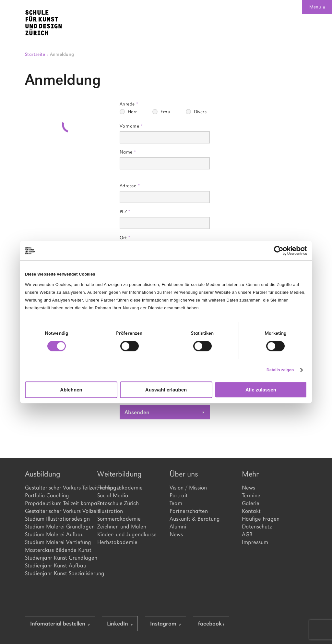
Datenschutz (257, 526)
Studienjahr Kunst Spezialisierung (58, 573)
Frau (165, 112)
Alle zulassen (261, 390)
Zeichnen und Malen (122, 526)
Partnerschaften (189, 511)
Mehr (250, 474)
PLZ (125, 211)
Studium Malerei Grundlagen (58, 526)
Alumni (178, 526)
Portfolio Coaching (47, 495)
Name (128, 152)
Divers (200, 112)
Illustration (110, 511)
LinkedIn (120, 624)
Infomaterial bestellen (60, 624)
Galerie (251, 503)
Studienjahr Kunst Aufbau (56, 565)
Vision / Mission (188, 488)
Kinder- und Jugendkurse (127, 534)
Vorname (131, 126)
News (176, 534)
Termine (251, 495)
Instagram (166, 624)
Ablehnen (71, 390)
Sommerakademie (119, 519)
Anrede (129, 104)
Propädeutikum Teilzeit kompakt (58, 503)
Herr (132, 112)
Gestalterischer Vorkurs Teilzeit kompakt (58, 488)
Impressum (255, 542)
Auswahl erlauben (166, 390)
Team (176, 503)
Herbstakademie (117, 542)
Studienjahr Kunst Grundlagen (58, 558)
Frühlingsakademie (120, 488)
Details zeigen (280, 370)
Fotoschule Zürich (118, 503)
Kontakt (251, 511)
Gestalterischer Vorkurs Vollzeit (58, 511)
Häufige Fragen (261, 519)
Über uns (184, 474)
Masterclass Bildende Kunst (58, 550)
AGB (247, 534)
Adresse (130, 186)
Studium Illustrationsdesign (57, 519)
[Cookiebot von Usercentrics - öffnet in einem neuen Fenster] (279, 251)
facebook (211, 624)
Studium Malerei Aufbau (54, 534)
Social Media (113, 495)
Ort (125, 237)
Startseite (37, 54)
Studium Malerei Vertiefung (58, 542)
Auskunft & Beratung (195, 519)
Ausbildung (43, 474)
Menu (317, 7)
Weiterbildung (119, 474)
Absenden (137, 412)
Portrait (179, 495)
